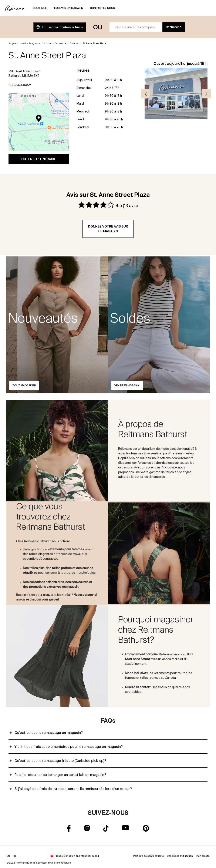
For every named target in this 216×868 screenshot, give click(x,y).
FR (14, 856)
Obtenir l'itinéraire (39, 159)
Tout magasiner (24, 385)
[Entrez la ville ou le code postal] (136, 27)
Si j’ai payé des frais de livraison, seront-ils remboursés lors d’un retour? (73, 789)
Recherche (174, 27)
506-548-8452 (20, 85)
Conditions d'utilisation (180, 856)
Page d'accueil (17, 43)
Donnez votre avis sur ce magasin (108, 229)
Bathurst (74, 43)
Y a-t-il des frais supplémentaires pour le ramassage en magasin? (69, 747)
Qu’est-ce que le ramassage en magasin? (49, 733)
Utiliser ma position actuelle (60, 27)
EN (8, 856)
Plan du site (203, 856)
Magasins (35, 43)
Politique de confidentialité (148, 856)
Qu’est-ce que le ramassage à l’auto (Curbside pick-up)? (60, 761)
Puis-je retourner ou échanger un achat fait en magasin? (60, 775)
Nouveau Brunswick (55, 43)
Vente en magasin (127, 385)
